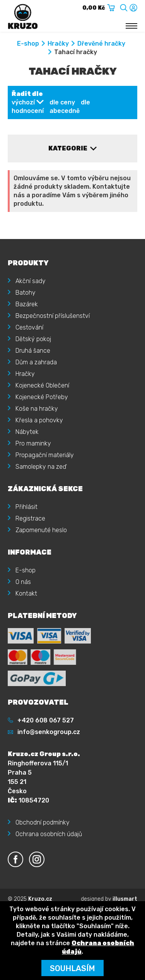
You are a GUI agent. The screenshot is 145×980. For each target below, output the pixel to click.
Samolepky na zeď (41, 467)
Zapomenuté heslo (41, 530)
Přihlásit (26, 507)
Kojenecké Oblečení (42, 385)
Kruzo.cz (40, 899)
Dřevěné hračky (101, 44)
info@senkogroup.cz (49, 732)
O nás (23, 582)
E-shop (28, 44)
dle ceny (62, 102)
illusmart (125, 899)
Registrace (30, 518)
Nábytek (27, 432)
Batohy (26, 293)
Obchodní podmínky (43, 822)
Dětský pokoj (33, 339)
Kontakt (26, 593)
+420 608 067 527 (46, 720)
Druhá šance (33, 351)
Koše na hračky (37, 409)
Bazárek (27, 304)
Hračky (58, 44)
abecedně (65, 111)
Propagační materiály (45, 455)
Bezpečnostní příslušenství (53, 316)
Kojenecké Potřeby (42, 397)
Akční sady (31, 281)
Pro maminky (33, 443)
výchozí (23, 102)
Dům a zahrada (36, 362)
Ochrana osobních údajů (49, 834)
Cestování (29, 327)
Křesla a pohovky (39, 420)
